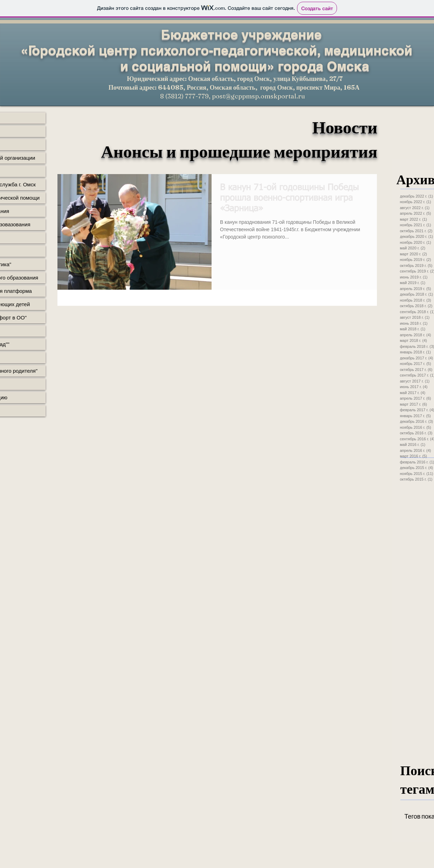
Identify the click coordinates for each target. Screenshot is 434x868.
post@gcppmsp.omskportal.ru (259, 96)
